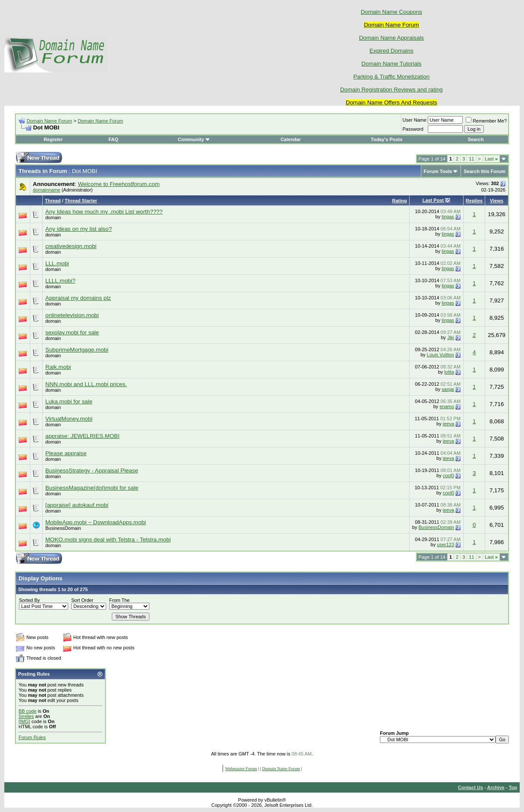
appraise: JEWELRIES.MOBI (82, 436)
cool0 (448, 475)
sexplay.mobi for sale (72, 332)
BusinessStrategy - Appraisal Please (92, 471)
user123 (445, 544)
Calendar (291, 139)
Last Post (433, 200)
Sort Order (82, 600)
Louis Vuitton (440, 355)
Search (476, 139)
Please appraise (66, 453)
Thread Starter (81, 201)
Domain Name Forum (49, 121)
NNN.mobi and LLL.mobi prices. (86, 384)
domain (53, 217)
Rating (400, 201)
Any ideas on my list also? (79, 229)
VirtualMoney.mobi (69, 419)
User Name (415, 120)
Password (413, 129)
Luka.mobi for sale (69, 401)
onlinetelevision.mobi (72, 315)
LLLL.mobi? (60, 281)
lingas (448, 217)
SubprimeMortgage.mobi (77, 350)
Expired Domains (391, 51)
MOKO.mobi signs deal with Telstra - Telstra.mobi (108, 540)
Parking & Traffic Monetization (391, 77)
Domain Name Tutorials (391, 64)
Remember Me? (486, 121)
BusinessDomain (63, 528)
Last (491, 159)
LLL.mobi (57, 263)
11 (471, 159)
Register (53, 139)
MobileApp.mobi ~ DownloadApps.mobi (96, 522)
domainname (47, 190)
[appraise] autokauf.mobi (77, 505)
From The (119, 600)
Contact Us (470, 787)
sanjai (448, 389)
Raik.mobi (58, 367)
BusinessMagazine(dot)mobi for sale (92, 488)
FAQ (113, 139)
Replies (474, 201)
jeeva (448, 424)
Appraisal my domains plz (78, 298)
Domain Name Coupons (391, 12)
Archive (496, 787)
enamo (447, 406)
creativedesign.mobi (71, 246)
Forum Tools (438, 171)
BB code (28, 711)
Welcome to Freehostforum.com (118, 184)
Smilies (26, 716)
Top (513, 787)
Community (194, 139)
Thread (53, 201)
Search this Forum (485, 171)
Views (497, 201)
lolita (449, 372)
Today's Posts (387, 139)
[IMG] (24, 721)
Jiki (451, 337)
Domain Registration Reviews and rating (391, 90)
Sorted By (29, 600)
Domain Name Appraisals (391, 38)
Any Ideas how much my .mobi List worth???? (104, 212)
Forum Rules (32, 737)
